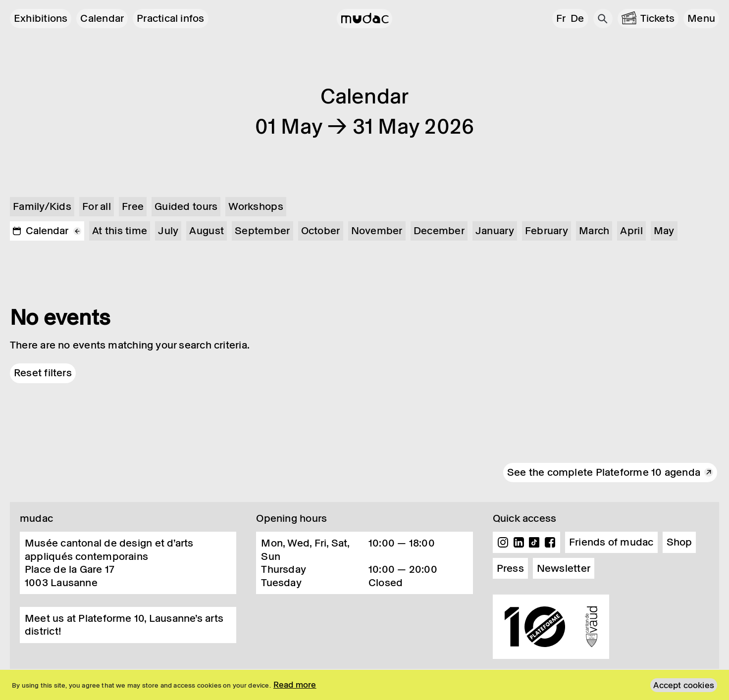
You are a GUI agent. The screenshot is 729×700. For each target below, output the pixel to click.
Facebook (550, 543)
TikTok (534, 543)
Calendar (102, 18)
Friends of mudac (611, 542)
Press (510, 568)
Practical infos (170, 18)
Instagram (503, 543)
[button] (701, 19)
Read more (295, 685)
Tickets (658, 18)
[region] (364, 685)
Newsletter (564, 568)
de (577, 18)
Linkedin (519, 543)
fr (561, 18)
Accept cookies (684, 685)
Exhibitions (41, 18)
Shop (679, 542)
